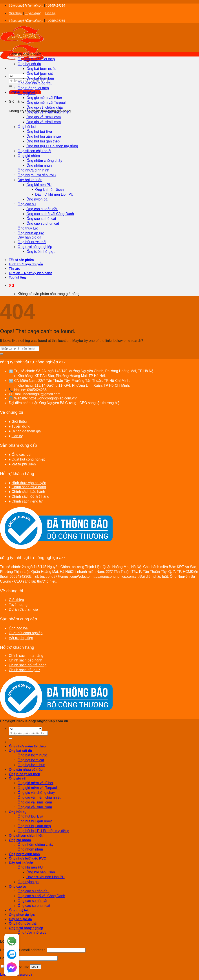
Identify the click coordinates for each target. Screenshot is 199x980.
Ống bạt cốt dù (29, 64)
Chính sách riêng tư (27, 501)
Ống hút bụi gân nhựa (44, 136)
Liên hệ (50, 13)
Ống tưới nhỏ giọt (40, 252)
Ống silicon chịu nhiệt (34, 151)
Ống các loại (22, 454)
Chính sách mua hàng (29, 487)
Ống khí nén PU (39, 185)
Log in (35, 967)
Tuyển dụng (33, 13)
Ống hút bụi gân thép (43, 141)
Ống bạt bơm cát (40, 74)
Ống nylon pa (37, 199)
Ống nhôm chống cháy (44, 161)
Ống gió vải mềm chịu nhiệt (48, 112)
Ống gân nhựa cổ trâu (35, 83)
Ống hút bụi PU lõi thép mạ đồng (52, 146)
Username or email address (23, 950)
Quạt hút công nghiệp (28, 459)
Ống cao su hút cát (41, 219)
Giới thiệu (16, 13)
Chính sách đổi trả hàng (30, 496)
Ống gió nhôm (29, 156)
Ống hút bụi (27, 127)
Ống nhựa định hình (33, 170)
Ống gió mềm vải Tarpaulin (47, 103)
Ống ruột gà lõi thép (33, 88)
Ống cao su (27, 204)
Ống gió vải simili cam (44, 117)
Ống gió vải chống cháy (45, 107)
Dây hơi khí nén (30, 180)
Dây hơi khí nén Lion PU (54, 194)
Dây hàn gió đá (29, 237)
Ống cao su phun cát (43, 223)
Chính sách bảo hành (28, 492)
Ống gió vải (27, 93)
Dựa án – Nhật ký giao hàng (30, 273)
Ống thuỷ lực (28, 228)
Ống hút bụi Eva (39, 132)
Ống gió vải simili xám (44, 122)
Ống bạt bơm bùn (40, 78)
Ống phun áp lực (31, 233)
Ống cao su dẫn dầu (42, 209)
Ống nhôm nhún (39, 165)
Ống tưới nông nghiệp (35, 247)
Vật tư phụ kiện (24, 464)
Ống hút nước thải (32, 242)
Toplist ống (17, 277)
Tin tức (14, 268)
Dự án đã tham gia (26, 431)
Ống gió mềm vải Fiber (44, 98)
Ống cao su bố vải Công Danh (50, 214)
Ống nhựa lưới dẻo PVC (37, 175)
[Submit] (11, 86)
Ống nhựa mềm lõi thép (36, 59)
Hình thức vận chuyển (26, 264)
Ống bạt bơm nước (41, 69)
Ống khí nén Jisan (49, 190)
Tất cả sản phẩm (21, 260)
